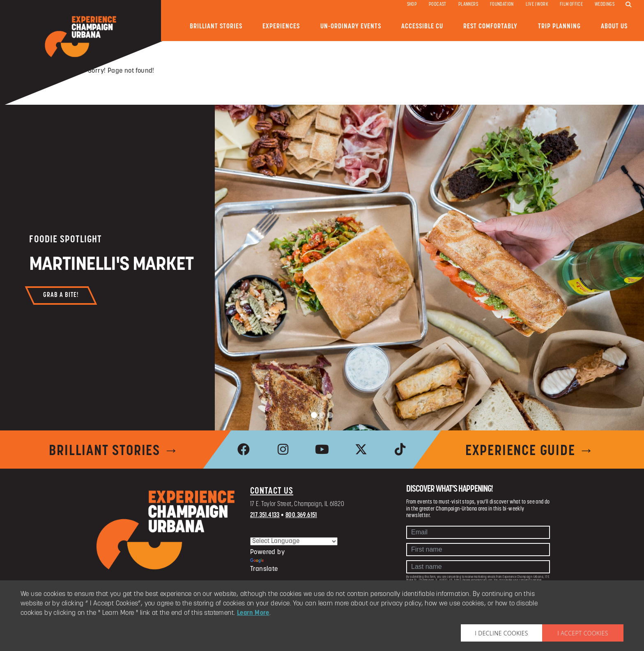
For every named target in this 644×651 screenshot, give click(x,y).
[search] (628, 5)
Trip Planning (559, 26)
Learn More (253, 613)
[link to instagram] (283, 449)
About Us (614, 26)
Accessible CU (422, 26)
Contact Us (272, 491)
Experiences (281, 26)
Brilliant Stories (216, 26)
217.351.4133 (265, 515)
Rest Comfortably (490, 26)
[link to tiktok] (400, 449)
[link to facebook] (244, 449)
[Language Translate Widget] (294, 541)
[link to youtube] (322, 449)
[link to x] (361, 449)
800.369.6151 (301, 515)
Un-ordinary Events (351, 26)
